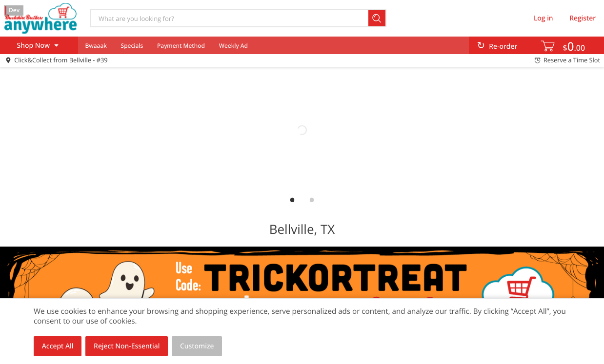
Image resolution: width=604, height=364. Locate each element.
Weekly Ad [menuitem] (233, 46)
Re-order (503, 47)
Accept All (58, 346)
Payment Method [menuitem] (181, 46)
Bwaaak (96, 46)
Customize (197, 346)
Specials (132, 46)
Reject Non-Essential (127, 346)
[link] (302, 130)
